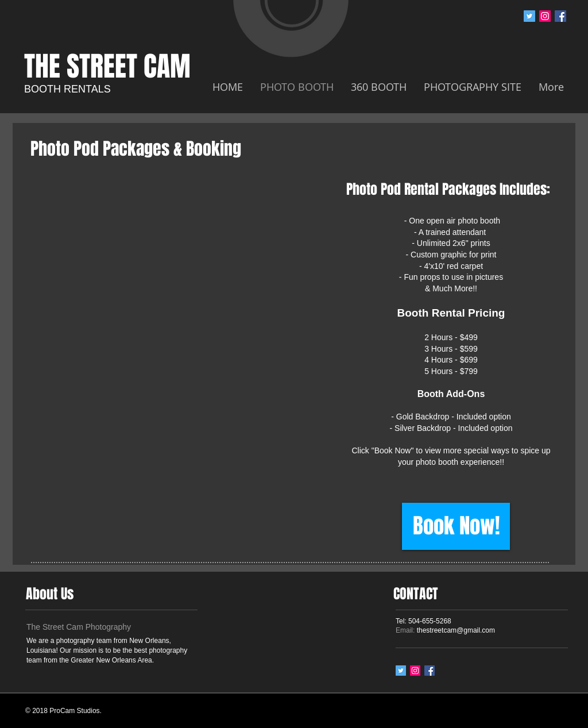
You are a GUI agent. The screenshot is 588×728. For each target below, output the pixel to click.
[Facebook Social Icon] (560, 16)
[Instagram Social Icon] (545, 16)
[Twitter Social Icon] (529, 16)
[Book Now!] (456, 526)
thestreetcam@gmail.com (456, 630)
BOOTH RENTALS (67, 89)
